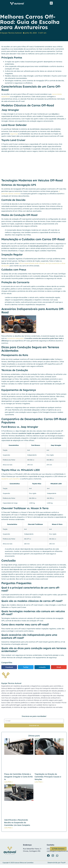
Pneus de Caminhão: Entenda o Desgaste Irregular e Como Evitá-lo (19, 777)
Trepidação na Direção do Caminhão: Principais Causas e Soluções (48, 777)
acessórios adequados (15, 338)
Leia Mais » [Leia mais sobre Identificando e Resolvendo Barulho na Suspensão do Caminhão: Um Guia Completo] (9, 828)
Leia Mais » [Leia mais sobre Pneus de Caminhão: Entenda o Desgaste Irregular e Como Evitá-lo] (9, 782)
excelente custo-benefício (11, 479)
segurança (14, 134)
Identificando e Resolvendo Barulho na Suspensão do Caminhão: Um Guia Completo (17, 822)
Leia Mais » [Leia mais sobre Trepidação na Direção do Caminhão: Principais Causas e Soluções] (39, 782)
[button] (51, 3)
